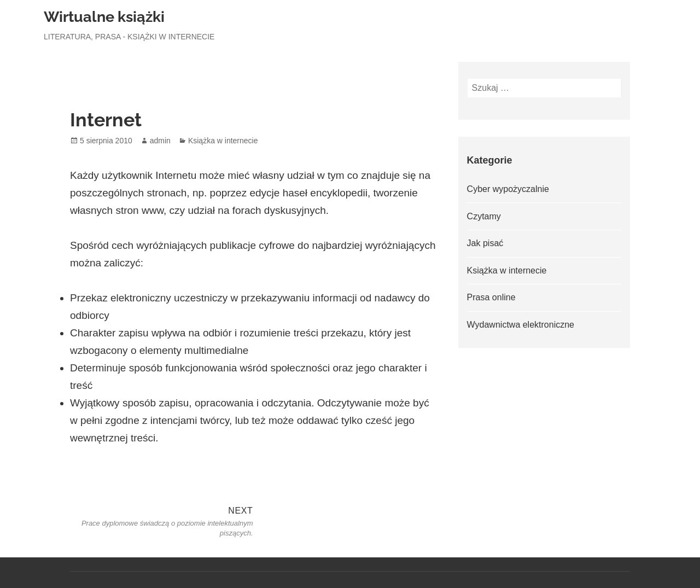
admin (160, 141)
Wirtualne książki (104, 17)
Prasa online (491, 297)
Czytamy (484, 216)
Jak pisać (485, 243)
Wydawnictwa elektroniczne (521, 325)
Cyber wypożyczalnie (508, 189)
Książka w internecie (223, 141)
